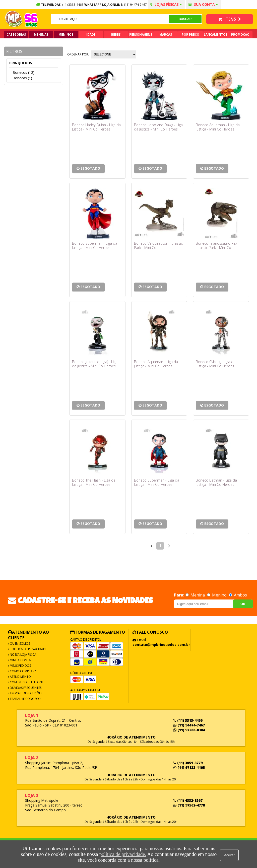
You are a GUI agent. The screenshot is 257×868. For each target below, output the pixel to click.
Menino (217, 595)
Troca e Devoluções (26, 693)
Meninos (66, 35)
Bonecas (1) (22, 78)
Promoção (240, 35)
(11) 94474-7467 (135, 5)
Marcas (166, 35)
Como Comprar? (22, 671)
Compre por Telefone (26, 682)
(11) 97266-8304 (189, 730)
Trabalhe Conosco (25, 699)
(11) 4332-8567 (188, 800)
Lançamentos (216, 35)
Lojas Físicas (166, 4)
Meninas (41, 35)
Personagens (141, 35)
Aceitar (230, 854)
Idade (91, 35)
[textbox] (110, 19)
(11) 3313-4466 (188, 720)
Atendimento (20, 677)
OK (243, 604)
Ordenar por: (78, 54)
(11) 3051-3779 (188, 763)
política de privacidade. (122, 854)
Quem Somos (19, 644)
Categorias (16, 35)
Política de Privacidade (28, 649)
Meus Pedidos (20, 666)
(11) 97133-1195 (189, 767)
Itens (230, 19)
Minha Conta (20, 660)
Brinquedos (21, 63)
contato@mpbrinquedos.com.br (161, 645)
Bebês (116, 35)
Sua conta (203, 4)
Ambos (238, 595)
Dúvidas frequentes (25, 688)
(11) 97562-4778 (189, 805)
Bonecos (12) (23, 72)
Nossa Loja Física (23, 655)
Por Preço (190, 35)
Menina (196, 595)
